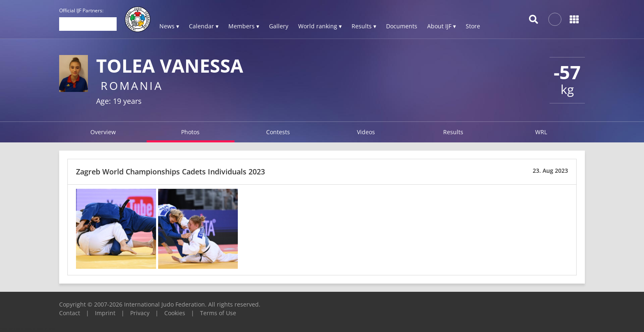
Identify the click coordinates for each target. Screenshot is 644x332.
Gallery (279, 26)
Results (453, 132)
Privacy (140, 313)
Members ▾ (244, 26)
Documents (402, 26)
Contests (278, 132)
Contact (70, 313)
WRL (541, 132)
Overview (103, 132)
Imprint (105, 313)
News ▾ (169, 26)
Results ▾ (364, 26)
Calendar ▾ (204, 26)
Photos (190, 132)
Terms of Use (218, 313)
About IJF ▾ (442, 26)
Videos (366, 132)
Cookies (175, 313)
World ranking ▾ (320, 26)
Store (473, 26)
